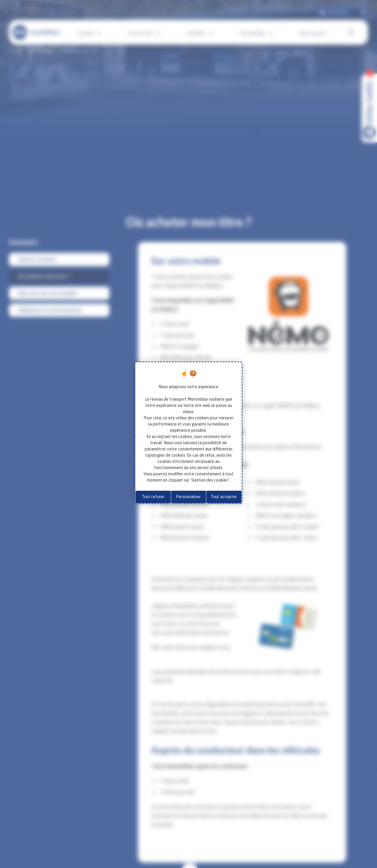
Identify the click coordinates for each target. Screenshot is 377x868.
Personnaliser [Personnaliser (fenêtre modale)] (188, 497)
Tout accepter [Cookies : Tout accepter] (224, 497)
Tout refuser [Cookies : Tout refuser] (153, 497)
